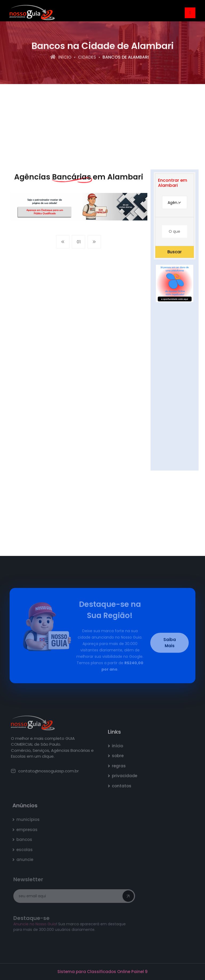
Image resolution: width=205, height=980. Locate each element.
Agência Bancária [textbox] (177, 203)
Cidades (87, 58)
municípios (29, 819)
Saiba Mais (170, 644)
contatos (123, 786)
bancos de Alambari (126, 58)
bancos (25, 839)
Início (61, 58)
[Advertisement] (102, 127)
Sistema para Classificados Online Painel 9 (102, 972)
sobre (119, 756)
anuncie (26, 860)
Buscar (175, 252)
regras (120, 766)
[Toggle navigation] (190, 13)
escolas (26, 850)
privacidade (126, 776)
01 (79, 243)
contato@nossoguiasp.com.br (46, 771)
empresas (28, 830)
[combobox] (175, 202)
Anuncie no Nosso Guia (36, 924)
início (119, 746)
